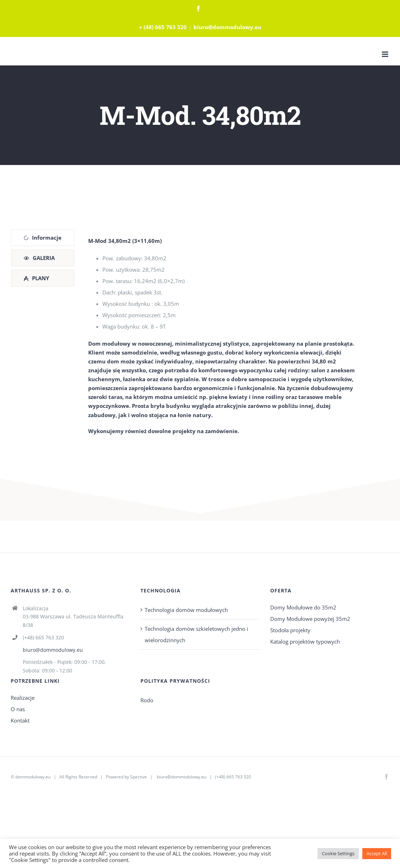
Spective (138, 777)
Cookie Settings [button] (338, 853)
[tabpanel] (223, 336)
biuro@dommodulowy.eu (227, 27)
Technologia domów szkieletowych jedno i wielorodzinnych (196, 634)
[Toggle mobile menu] (386, 54)
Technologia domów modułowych (186, 610)
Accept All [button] (377, 853)
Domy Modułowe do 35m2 (303, 607)
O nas (18, 709)
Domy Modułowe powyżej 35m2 (310, 619)
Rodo (147, 700)
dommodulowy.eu (33, 777)
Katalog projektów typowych (305, 641)
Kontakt (20, 720)
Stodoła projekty (290, 630)
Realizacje (23, 698)
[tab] (43, 238)
